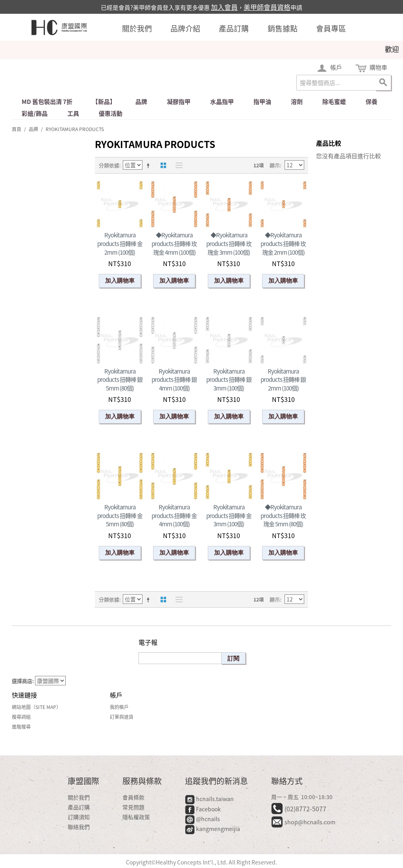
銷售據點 (283, 28)
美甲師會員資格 (267, 7)
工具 (73, 113)
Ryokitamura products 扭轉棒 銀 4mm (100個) (174, 380)
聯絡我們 (79, 827)
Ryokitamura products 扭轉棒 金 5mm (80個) (120, 515)
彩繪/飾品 (35, 113)
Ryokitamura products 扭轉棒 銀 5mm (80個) (120, 380)
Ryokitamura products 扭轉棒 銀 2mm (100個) (283, 380)
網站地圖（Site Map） (36, 707)
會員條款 (133, 797)
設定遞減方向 (150, 165)
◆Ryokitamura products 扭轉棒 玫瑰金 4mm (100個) (174, 243)
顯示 (275, 165)
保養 (372, 102)
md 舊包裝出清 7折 (47, 102)
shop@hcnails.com (310, 822)
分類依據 (109, 165)
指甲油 (262, 102)
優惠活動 (111, 113)
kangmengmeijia (213, 829)
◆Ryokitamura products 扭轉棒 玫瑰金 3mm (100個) (229, 243)
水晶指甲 (222, 102)
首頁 (17, 129)
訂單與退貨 (122, 717)
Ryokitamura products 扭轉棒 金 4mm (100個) (174, 515)
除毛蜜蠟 (334, 102)
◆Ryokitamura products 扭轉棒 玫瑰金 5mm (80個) (283, 515)
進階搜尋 (21, 727)
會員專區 (331, 28)
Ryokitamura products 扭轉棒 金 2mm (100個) (120, 243)
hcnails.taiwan (209, 799)
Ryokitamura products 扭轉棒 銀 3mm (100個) (229, 380)
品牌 (141, 102)
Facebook (203, 809)
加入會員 (224, 7)
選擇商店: (23, 681)
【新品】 (104, 102)
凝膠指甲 (179, 102)
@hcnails (202, 819)
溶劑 (297, 102)
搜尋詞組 (21, 717)
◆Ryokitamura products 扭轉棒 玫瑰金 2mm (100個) (283, 243)
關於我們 (137, 28)
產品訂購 (234, 28)
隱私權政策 (136, 817)
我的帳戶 (119, 707)
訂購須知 (79, 817)
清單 (177, 165)
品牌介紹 (185, 28)
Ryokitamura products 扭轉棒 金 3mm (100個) (229, 515)
